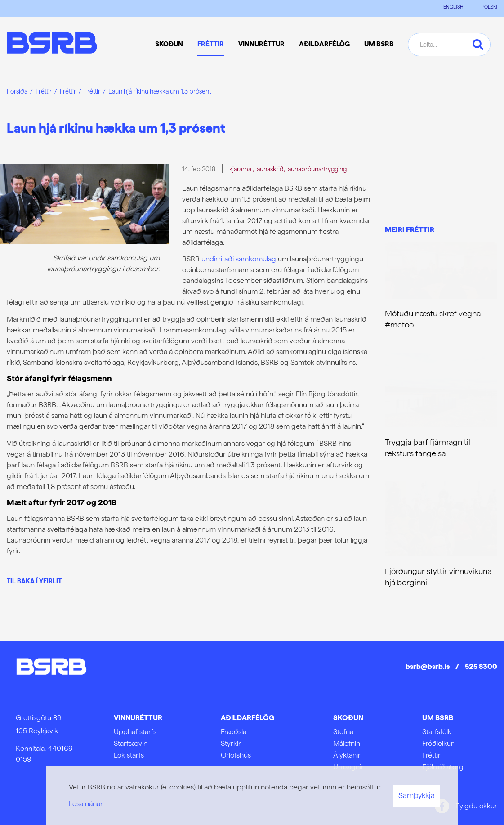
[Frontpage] (52, 44)
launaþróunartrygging (317, 169)
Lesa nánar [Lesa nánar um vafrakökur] (86, 804)
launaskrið (270, 169)
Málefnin (347, 743)
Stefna (343, 732)
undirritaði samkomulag (239, 259)
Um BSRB (438, 718)
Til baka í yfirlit (34, 581)
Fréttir (44, 91)
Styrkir (231, 743)
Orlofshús (236, 755)
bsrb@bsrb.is (428, 666)
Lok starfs (129, 755)
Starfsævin (131, 743)
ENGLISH (453, 7)
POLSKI (489, 7)
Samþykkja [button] (417, 795)
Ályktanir (347, 755)
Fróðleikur (438, 743)
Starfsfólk (437, 732)
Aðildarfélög (248, 718)
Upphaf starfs (135, 732)
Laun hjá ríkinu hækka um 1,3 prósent (160, 91)
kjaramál (241, 169)
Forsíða (17, 91)
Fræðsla (234, 732)
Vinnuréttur (138, 718)
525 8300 (481, 666)
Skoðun (348, 718)
